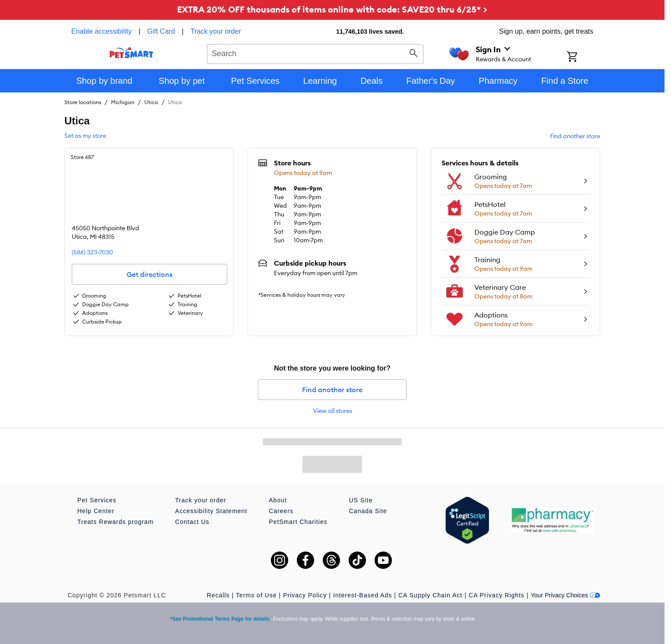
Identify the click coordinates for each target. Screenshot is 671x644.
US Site (361, 500)
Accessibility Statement (211, 511)
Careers (281, 511)
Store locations (83, 102)
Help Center (96, 511)
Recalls (218, 595)
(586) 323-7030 (92, 252)
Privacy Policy (305, 595)
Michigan (123, 102)
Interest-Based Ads (363, 595)
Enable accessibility (102, 31)
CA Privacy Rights (497, 595)
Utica (151, 102)
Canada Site (368, 511)
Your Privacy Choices (565, 595)
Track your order (216, 31)
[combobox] (315, 53)
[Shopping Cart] (584, 57)
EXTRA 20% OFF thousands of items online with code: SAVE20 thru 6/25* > (332, 9)
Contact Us (192, 522)
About (278, 500)
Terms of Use (256, 595)
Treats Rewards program (115, 522)
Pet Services (97, 500)
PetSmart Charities (298, 522)
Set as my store (85, 136)
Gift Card (161, 31)
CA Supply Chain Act (430, 595)
